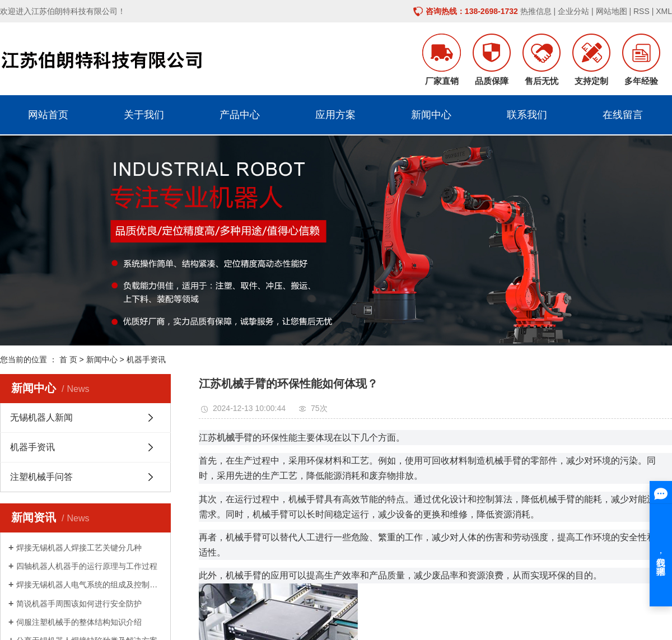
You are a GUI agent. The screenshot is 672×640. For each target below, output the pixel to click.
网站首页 (48, 115)
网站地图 (612, 11)
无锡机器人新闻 (41, 417)
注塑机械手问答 (41, 477)
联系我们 (527, 115)
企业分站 (573, 11)
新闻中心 (431, 115)
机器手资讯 (146, 359)
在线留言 (623, 115)
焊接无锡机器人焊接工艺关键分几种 (79, 548)
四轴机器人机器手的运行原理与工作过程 (87, 566)
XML (664, 11)
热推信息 (536, 11)
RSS (641, 11)
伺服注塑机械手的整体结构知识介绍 (79, 622)
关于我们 (144, 115)
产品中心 (240, 115)
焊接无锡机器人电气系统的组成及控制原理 (89, 585)
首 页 (68, 359)
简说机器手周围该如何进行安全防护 (79, 604)
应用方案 (335, 115)
